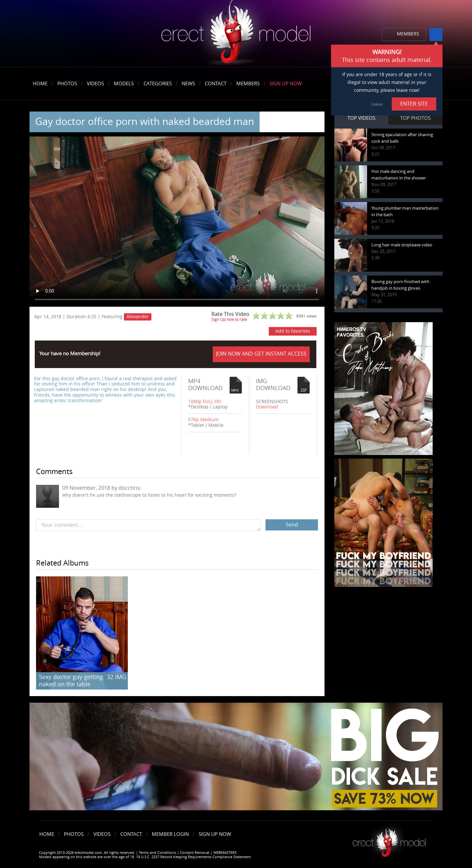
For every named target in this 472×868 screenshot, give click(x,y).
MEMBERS (408, 34)
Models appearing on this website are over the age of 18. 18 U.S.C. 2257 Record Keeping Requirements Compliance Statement (145, 857)
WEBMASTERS (225, 853)
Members (248, 84)
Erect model (389, 840)
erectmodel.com (236, 34)
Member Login (170, 834)
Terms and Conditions (157, 853)
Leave (377, 104)
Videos (95, 84)
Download (267, 407)
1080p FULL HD (205, 402)
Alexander (138, 317)
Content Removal (195, 853)
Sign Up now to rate (229, 320)
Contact (216, 84)
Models (124, 84)
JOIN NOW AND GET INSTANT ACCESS (261, 354)
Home (40, 84)
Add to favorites (293, 331)
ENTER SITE (414, 104)
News (188, 84)
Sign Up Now (286, 84)
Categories (158, 84)
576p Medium (203, 420)
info (436, 34)
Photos (67, 84)
